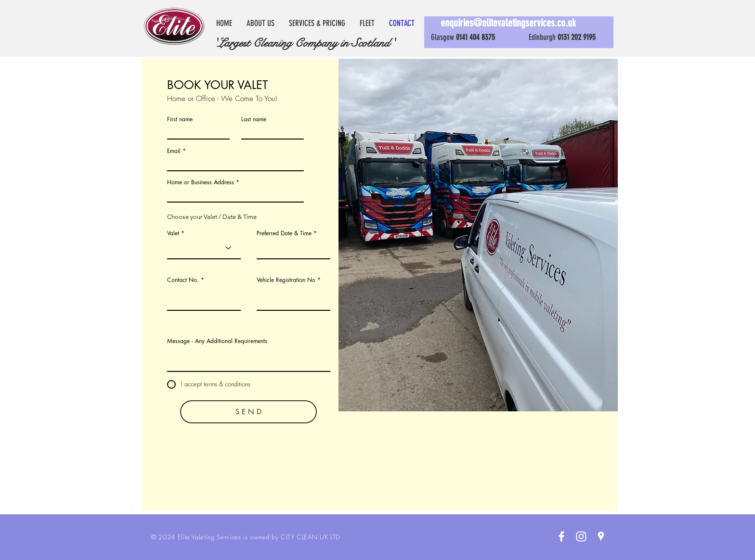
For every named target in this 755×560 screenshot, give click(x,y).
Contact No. (183, 280)
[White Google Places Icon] (601, 536)
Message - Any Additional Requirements (217, 341)
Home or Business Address (201, 182)
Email (174, 151)
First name (180, 119)
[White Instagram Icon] (581, 536)
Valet (173, 233)
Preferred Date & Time (284, 233)
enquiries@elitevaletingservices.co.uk (508, 23)
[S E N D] (248, 412)
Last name (254, 119)
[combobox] (235, 194)
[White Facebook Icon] (561, 536)
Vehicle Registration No (286, 280)
